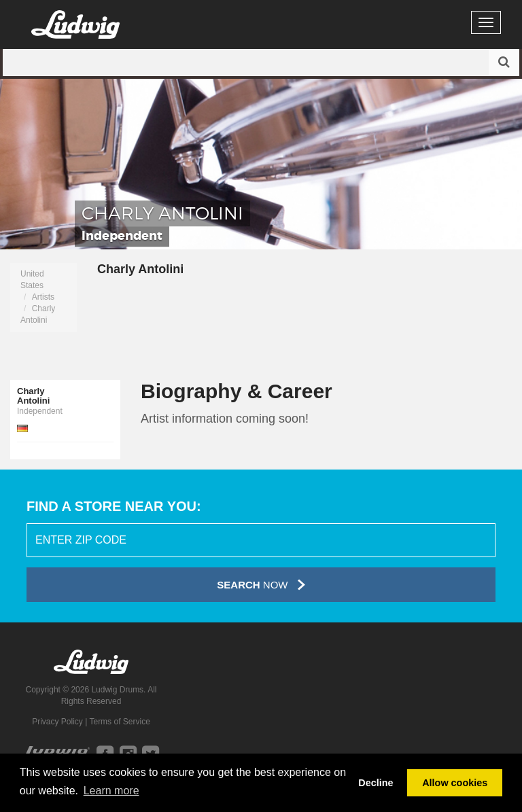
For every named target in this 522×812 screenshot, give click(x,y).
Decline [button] (376, 783)
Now (261, 585)
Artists (43, 297)
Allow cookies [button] (455, 783)
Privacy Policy (57, 722)
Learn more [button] (111, 791)
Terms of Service (119, 722)
